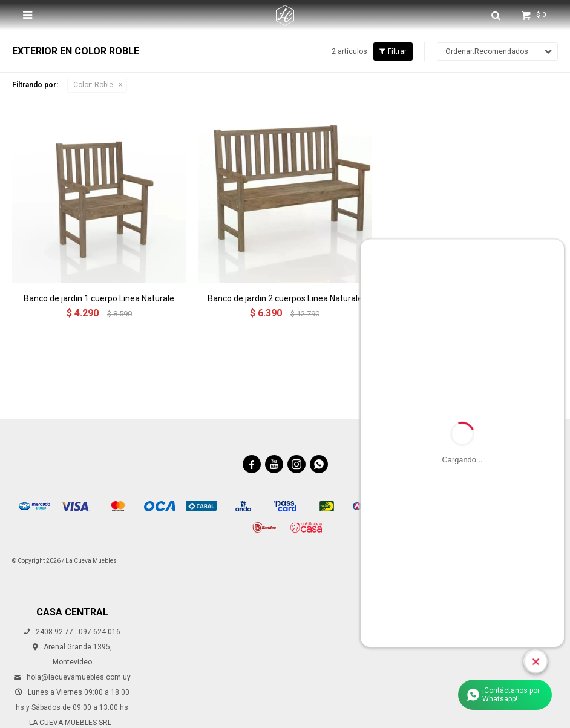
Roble (93, 85)
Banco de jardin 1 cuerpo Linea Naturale (99, 298)
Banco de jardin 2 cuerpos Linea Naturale (285, 298)
